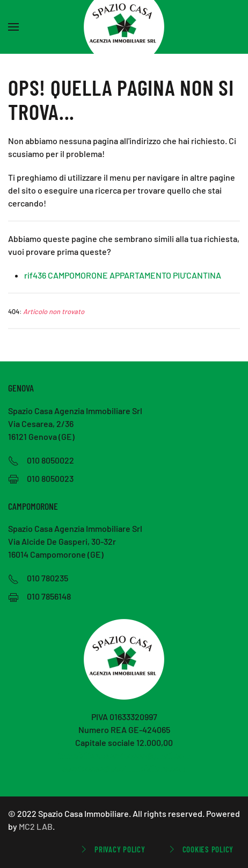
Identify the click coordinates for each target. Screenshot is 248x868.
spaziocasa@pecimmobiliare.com (124, 768)
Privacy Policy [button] (112, 849)
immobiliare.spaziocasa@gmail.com (124, 755)
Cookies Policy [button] (200, 849)
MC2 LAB (36, 826)
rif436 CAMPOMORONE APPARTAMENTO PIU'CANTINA (123, 275)
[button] (13, 27)
